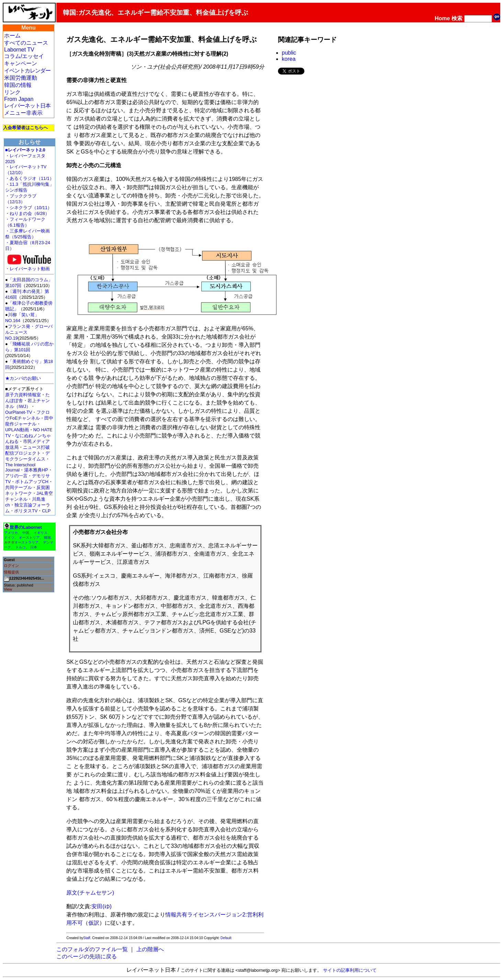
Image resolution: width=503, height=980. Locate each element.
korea (289, 59)
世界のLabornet (26, 527)
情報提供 (11, 572)
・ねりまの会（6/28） (27, 213)
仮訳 (94, 923)
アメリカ (11, 533)
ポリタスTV (26, 511)
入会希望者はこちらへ (25, 128)
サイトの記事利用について (350, 970)
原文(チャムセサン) (90, 893)
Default (226, 938)
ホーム (12, 36)
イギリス (41, 533)
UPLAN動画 (17, 430)
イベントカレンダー (27, 71)
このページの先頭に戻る (87, 956)
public (289, 53)
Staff (87, 938)
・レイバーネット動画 (29, 267)
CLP (46, 511)
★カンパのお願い (23, 378)
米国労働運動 (21, 78)
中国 (26, 533)
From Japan (19, 99)
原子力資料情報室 (23, 395)
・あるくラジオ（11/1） (30, 178)
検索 (457, 18)
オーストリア (29, 538)
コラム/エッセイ (24, 56)
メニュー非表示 (23, 113)
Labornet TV (19, 50)
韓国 (47, 538)
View (8, 589)
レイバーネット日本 (27, 106)
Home (442, 18)
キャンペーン (21, 63)
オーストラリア (26, 542)
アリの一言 (16, 476)
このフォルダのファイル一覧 (92, 949)
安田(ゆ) (102, 906)
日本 (34, 547)
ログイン (11, 566)
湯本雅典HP (36, 470)
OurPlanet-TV (19, 412)
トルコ (21, 547)
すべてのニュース (26, 43)
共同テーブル (19, 487)
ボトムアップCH (32, 482)
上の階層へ (150, 949)
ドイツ (9, 538)
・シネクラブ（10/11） (29, 208)
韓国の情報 (18, 85)
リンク (12, 92)
